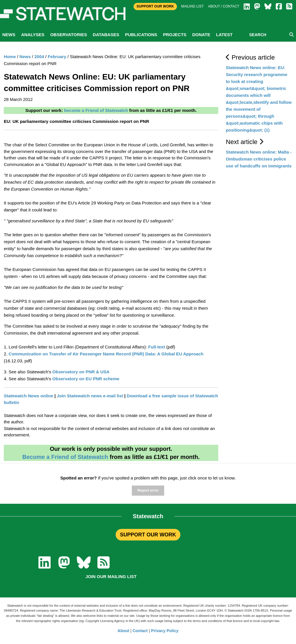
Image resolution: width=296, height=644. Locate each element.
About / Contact (224, 6)
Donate (201, 35)
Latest (224, 35)
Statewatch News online (28, 396)
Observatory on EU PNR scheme (86, 379)
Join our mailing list (111, 576)
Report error (148, 490)
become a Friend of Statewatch (96, 110)
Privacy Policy (165, 631)
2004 (39, 57)
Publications (141, 35)
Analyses (33, 35)
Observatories (69, 35)
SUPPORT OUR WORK (148, 535)
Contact (140, 631)
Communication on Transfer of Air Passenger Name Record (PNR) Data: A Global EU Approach (106, 354)
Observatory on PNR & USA (81, 372)
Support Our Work (155, 6)
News (9, 35)
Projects (175, 35)
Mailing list (193, 6)
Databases (106, 35)
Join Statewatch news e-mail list (90, 396)
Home (10, 57)
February (57, 57)
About (123, 631)
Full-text (157, 347)
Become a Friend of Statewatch (65, 457)
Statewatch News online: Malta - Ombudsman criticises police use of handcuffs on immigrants (259, 159)
